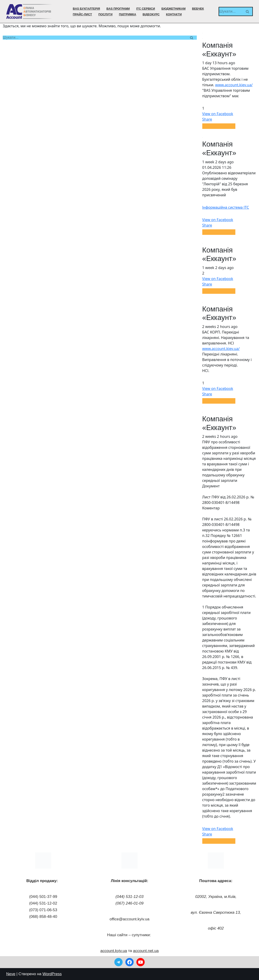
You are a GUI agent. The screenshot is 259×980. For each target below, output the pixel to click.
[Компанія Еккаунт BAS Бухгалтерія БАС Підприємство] (29, 11)
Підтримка (128, 14)
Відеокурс (151, 14)
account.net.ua (146, 951)
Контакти (174, 14)
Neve (11, 974)
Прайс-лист (82, 14)
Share (207, 119)
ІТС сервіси (146, 9)
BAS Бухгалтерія (86, 9)
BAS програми (118, 9)
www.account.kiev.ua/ (234, 85)
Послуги (105, 14)
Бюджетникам (173, 9)
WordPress (52, 974)
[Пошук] (231, 11)
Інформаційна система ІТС (226, 207)
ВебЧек (198, 9)
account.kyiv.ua (114, 951)
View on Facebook (218, 114)
